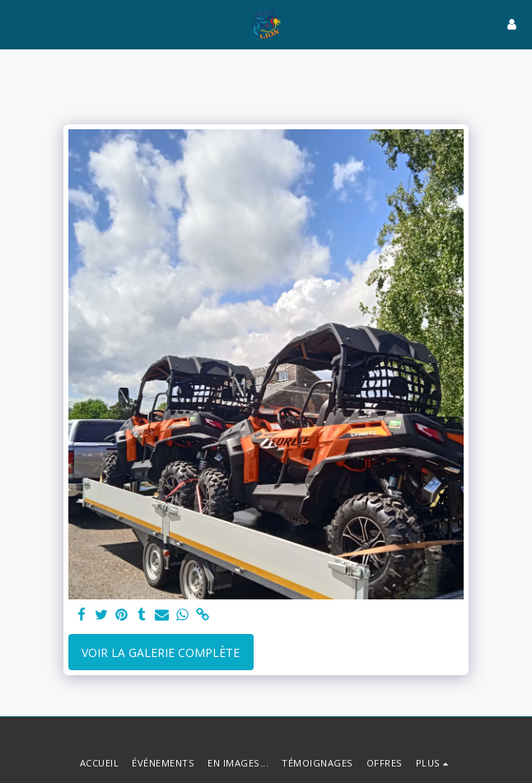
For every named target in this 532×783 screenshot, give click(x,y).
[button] (18, 23)
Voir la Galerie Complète (161, 652)
